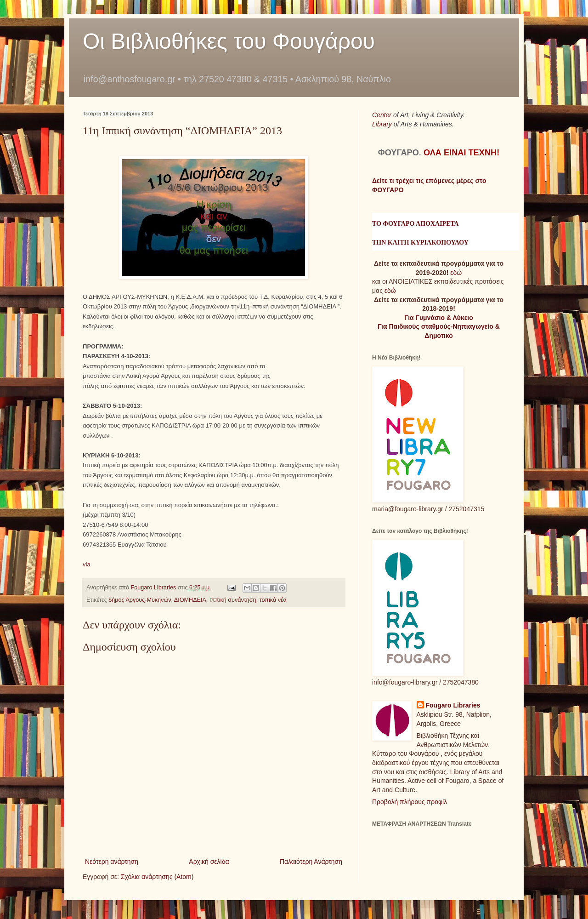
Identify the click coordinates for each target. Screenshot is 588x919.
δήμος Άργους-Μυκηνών (140, 600)
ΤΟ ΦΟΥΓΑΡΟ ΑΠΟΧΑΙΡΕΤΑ (416, 224)
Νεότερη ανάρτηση (112, 862)
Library (383, 124)
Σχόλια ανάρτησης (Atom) (157, 877)
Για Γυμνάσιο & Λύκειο (439, 318)
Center (383, 115)
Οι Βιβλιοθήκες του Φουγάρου (229, 41)
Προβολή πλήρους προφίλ (410, 802)
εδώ (456, 273)
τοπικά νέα (273, 600)
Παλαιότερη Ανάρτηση (311, 862)
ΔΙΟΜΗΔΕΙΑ (190, 600)
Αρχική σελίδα (209, 862)
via (87, 564)
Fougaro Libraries (453, 705)
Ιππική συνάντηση (233, 600)
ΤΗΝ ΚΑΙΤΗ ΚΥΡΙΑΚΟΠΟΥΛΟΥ (420, 243)
